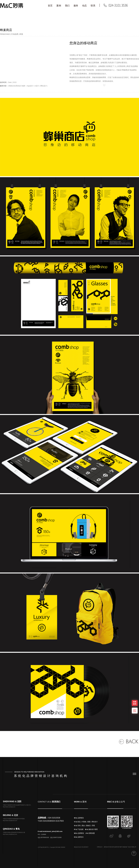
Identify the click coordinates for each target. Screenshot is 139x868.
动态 (84, 6)
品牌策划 (81, 820)
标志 (79, 824)
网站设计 (95, 824)
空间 (79, 828)
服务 (76, 6)
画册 (89, 824)
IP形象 (84, 824)
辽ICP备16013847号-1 (44, 850)
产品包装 (80, 832)
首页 (50, 6)
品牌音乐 (81, 839)
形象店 (88, 828)
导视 (93, 828)
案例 (59, 6)
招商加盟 (92, 836)
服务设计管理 (93, 832)
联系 (93, 6)
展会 (83, 828)
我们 (67, 6)
